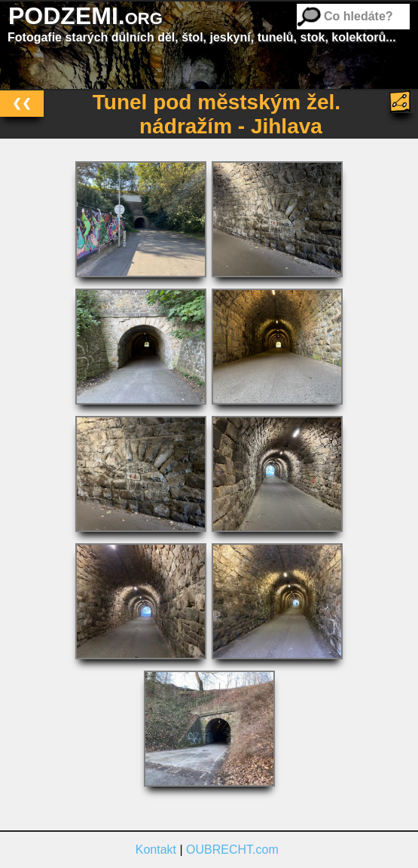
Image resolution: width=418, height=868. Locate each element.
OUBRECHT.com (232, 850)
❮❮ (22, 103)
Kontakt (156, 850)
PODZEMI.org (85, 16)
